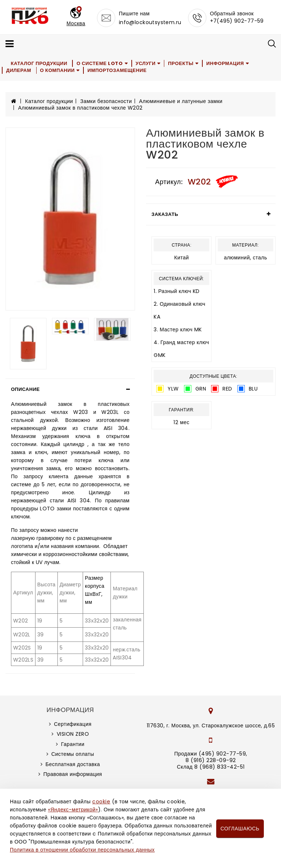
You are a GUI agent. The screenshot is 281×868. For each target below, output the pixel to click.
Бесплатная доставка (73, 764)
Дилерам (19, 70)
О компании (58, 70)
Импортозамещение (118, 70)
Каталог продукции (39, 63)
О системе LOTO (100, 63)
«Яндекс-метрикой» (73, 810)
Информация (227, 63)
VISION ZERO (73, 734)
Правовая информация (73, 774)
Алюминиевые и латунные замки (181, 101)
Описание (25, 389)
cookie (101, 802)
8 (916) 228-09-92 (211, 760)
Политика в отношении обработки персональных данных (82, 850)
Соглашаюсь (240, 829)
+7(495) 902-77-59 (237, 21)
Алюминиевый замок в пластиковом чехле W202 (80, 108)
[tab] (70, 389)
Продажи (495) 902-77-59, (211, 754)
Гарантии (73, 744)
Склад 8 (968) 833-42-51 (211, 767)
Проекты (182, 63)
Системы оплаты (73, 754)
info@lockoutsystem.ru (150, 22)
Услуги (146, 63)
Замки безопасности (106, 101)
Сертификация (73, 724)
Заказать (165, 214)
